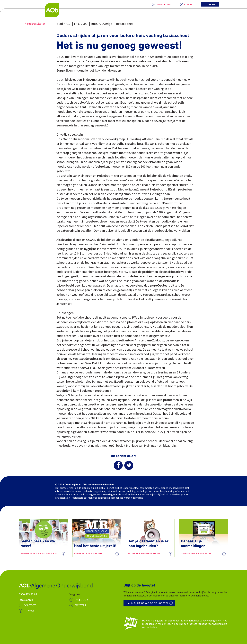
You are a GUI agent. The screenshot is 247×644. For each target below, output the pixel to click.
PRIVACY (29, 611)
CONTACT (30, 605)
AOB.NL (188, 5)
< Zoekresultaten (35, 24)
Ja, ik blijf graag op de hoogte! (147, 603)
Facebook (81, 600)
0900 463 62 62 (28, 594)
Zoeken (210, 4)
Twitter (80, 605)
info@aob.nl (26, 600)
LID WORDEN (163, 5)
